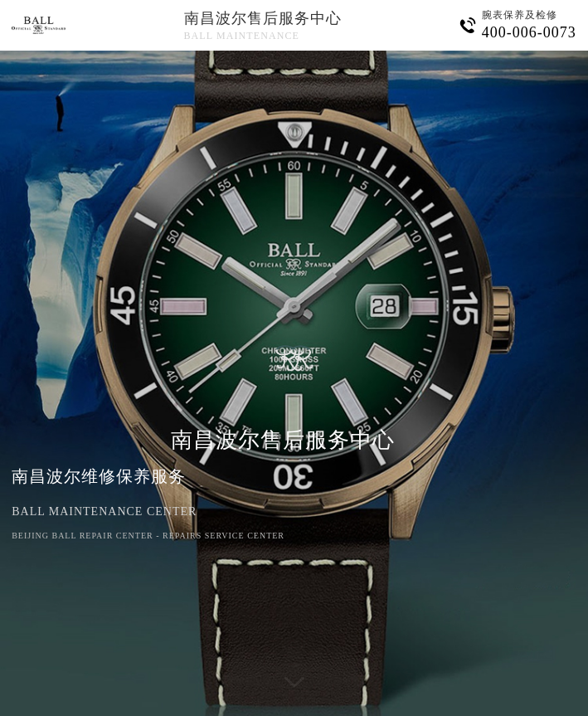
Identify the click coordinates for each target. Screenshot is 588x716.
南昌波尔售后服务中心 (263, 18)
